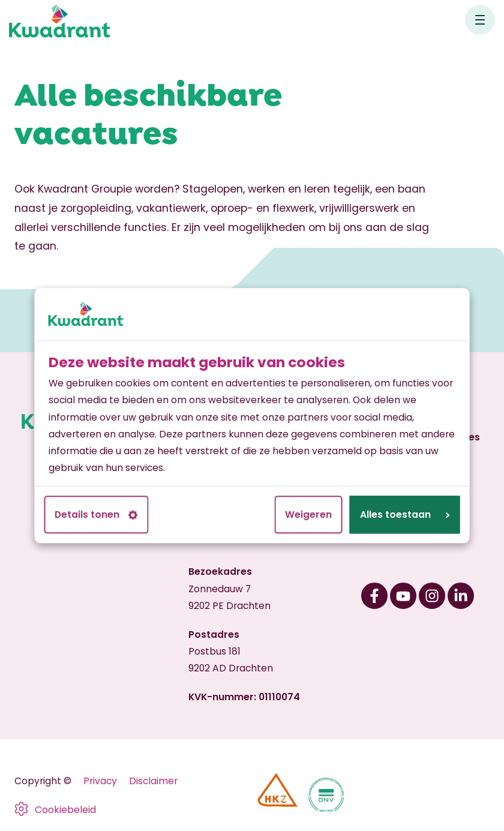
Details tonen (96, 514)
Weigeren (308, 514)
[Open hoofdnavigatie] (480, 20)
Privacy (100, 781)
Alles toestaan (405, 514)
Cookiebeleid (65, 810)
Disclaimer (153, 781)
